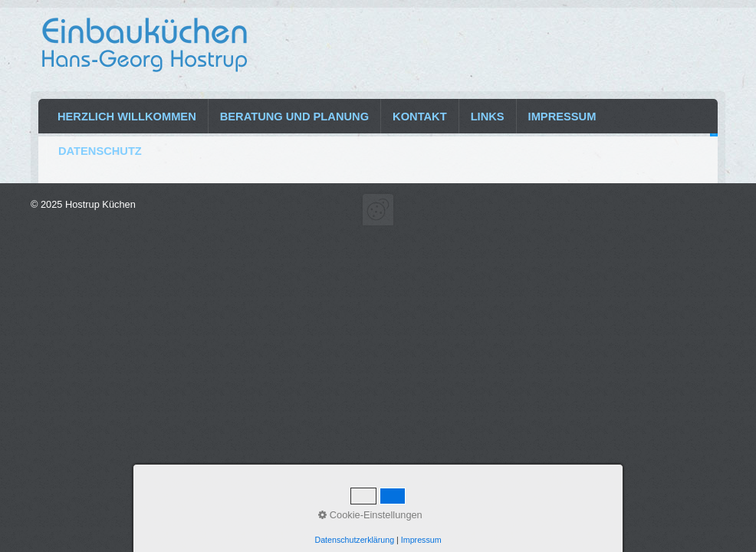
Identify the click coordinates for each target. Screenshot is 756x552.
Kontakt (420, 117)
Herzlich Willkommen (127, 117)
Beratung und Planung (294, 117)
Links (488, 117)
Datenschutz (100, 151)
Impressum (562, 117)
